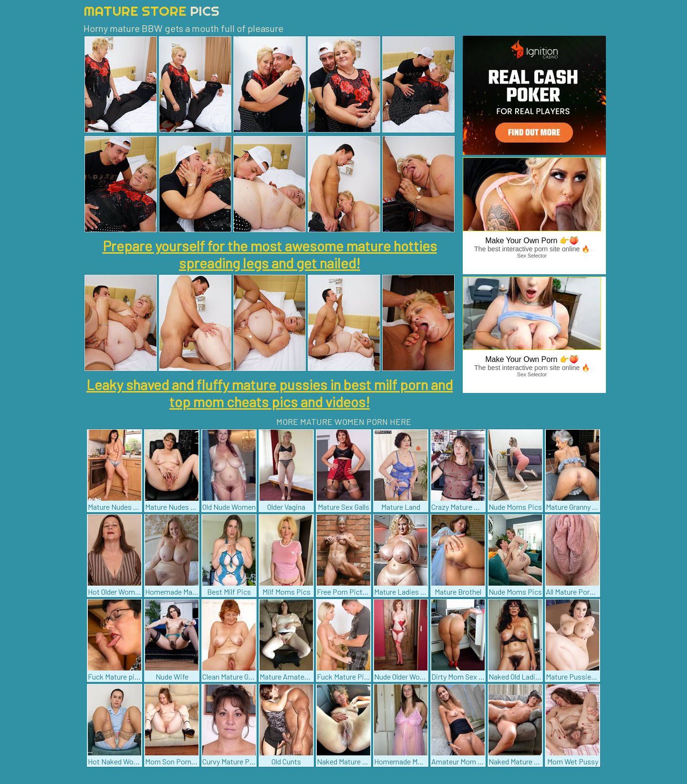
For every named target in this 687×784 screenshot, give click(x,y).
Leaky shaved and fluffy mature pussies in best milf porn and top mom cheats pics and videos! (270, 393)
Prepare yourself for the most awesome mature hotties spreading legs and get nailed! (270, 254)
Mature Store (151, 11)
